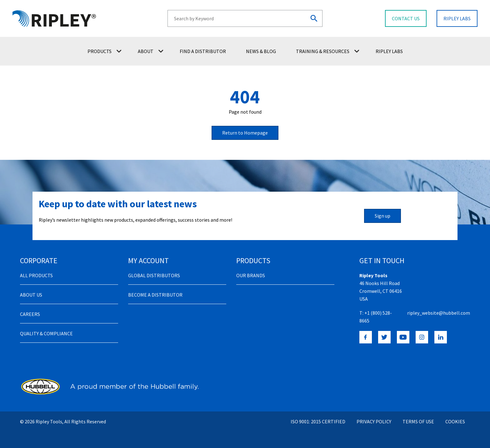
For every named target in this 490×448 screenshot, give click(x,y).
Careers (30, 314)
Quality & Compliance (46, 333)
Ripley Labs (389, 51)
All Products (36, 275)
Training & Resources (328, 51)
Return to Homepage (245, 133)
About (151, 51)
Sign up (382, 216)
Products (105, 51)
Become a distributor (155, 295)
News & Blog (261, 51)
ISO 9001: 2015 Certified (318, 421)
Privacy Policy (374, 421)
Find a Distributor (203, 51)
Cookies (455, 421)
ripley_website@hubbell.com (439, 313)
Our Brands (251, 275)
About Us (31, 295)
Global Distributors (154, 275)
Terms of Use (418, 421)
